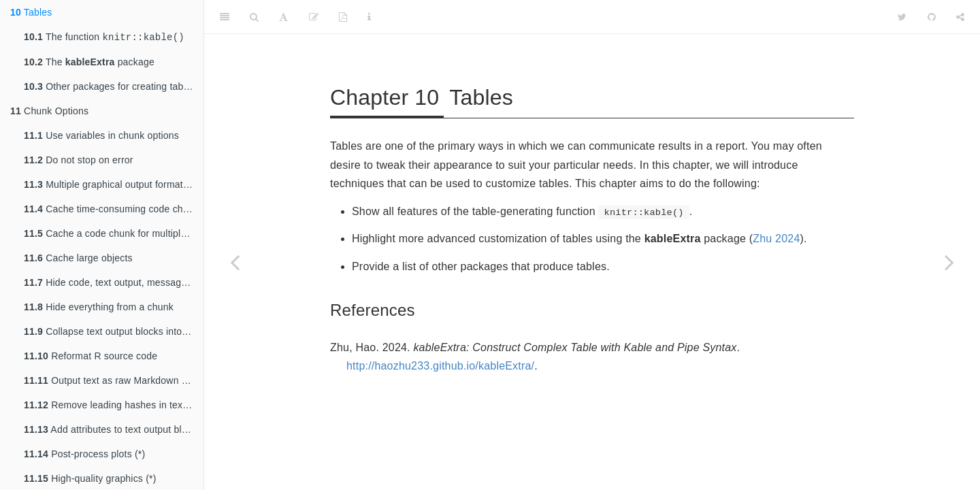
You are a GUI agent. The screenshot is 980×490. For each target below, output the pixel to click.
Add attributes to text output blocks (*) (114, 431)
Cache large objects (78, 259)
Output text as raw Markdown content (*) (114, 382)
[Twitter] (902, 17)
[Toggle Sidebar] (225, 17)
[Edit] (314, 17)
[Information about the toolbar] (369, 17)
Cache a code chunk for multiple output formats (114, 235)
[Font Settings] (283, 17)
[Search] (254, 17)
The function (104, 38)
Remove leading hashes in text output (114, 406)
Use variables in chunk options (101, 137)
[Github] (932, 17)
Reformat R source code (91, 357)
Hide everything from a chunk (99, 308)
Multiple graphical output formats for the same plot (114, 186)
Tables (31, 12)
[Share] (960, 17)
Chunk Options (49, 112)
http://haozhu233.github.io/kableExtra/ (440, 366)
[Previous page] (235, 262)
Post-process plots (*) (84, 455)
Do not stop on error (79, 161)
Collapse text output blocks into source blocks (114, 333)
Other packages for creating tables (110, 88)
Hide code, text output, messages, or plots (114, 284)
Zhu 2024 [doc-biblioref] (776, 239)
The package (89, 63)
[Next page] (949, 262)
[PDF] (343, 17)
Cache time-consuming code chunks (114, 210)
